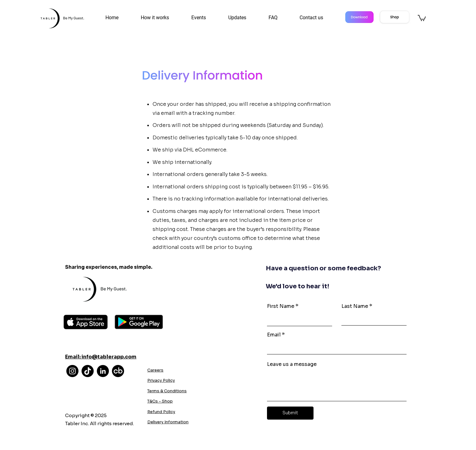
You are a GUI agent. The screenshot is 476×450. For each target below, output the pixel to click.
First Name (281, 306)
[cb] (118, 371)
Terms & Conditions (167, 391)
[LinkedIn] (103, 371)
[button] (205, 18)
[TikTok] (88, 371)
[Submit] (290, 413)
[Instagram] (72, 371)
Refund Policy (161, 412)
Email (274, 335)
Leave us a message (292, 364)
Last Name (355, 306)
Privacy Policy (161, 380)
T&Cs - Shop (160, 401)
